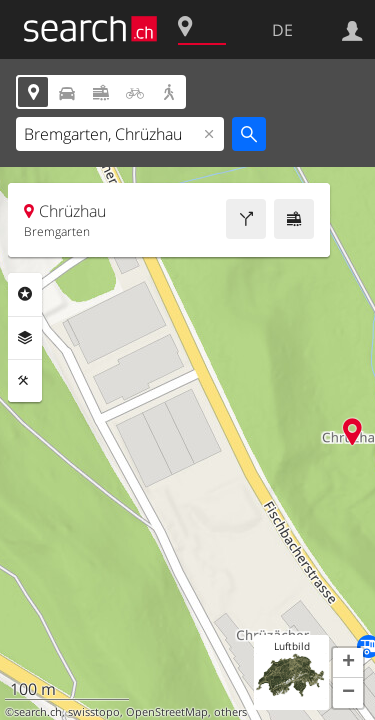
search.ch (38, 712)
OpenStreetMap (167, 712)
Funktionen (25, 381)
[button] (348, 663)
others (230, 712)
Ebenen (25, 338)
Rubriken (25, 294)
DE (282, 30)
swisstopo (94, 712)
